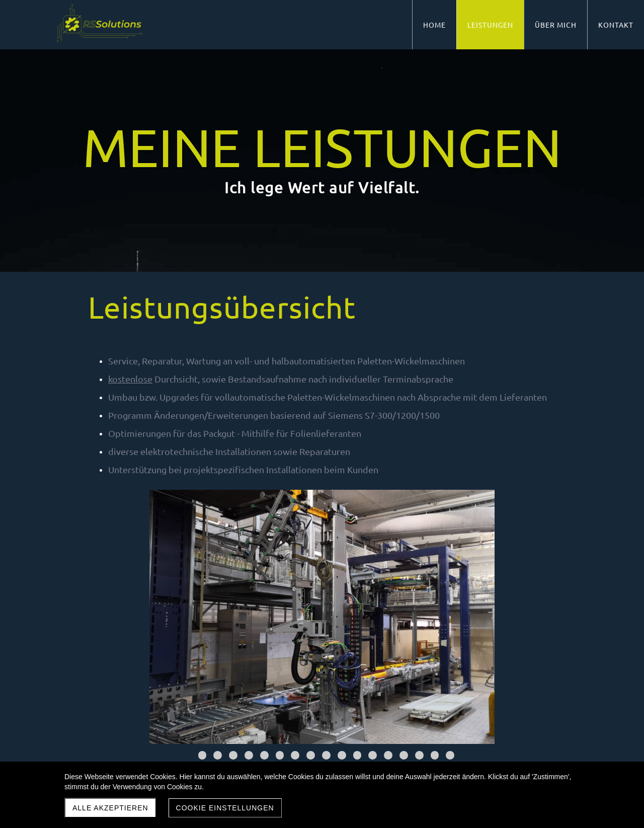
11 (342, 755)
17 (435, 755)
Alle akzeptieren (110, 808)
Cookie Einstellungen (225, 808)
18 (450, 755)
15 (404, 755)
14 (388, 755)
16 (419, 755)
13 (373, 755)
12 (357, 755)
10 (326, 755)
